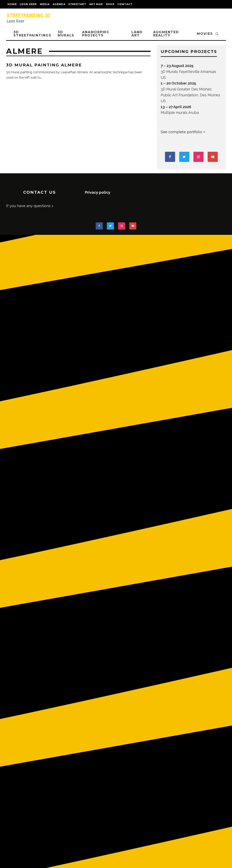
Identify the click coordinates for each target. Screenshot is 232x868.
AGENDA (59, 4)
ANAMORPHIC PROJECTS (96, 34)
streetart (77, 4)
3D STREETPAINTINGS (32, 34)
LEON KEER (28, 4)
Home (12, 4)
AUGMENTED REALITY (166, 34)
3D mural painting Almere (44, 65)
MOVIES (205, 34)
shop (110, 4)
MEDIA (45, 4)
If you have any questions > (30, 206)
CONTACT (125, 4)
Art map (96, 4)
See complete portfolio (181, 132)
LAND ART (137, 34)
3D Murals (66, 34)
